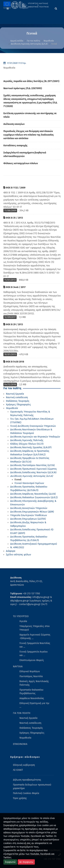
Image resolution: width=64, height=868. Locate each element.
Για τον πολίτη (33, 41)
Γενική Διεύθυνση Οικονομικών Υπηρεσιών (33, 426)
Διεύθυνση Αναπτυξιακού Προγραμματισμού (34, 544)
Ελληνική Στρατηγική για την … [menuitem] (34, 705)
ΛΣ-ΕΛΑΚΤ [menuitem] (18, 770)
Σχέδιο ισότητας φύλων (19, 555)
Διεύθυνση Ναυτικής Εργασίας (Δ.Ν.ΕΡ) (31, 447)
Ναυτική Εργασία (15, 394)
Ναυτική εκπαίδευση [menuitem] (30, 723)
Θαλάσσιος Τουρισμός (18, 401)
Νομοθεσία (49, 41)
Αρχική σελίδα (17, 41)
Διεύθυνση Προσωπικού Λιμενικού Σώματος (34, 469)
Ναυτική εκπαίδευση (17, 397)
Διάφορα (11, 551)
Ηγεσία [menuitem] (23, 621)
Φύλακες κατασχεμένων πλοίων (21, 163)
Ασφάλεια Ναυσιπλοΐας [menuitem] (32, 698)
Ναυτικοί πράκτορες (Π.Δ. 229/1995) (23, 88)
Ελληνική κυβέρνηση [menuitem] (24, 765)
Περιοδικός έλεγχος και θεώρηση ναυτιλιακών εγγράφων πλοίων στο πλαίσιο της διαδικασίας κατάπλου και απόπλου (29, 135)
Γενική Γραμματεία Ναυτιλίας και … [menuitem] (35, 645)
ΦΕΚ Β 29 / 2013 (13, 324)
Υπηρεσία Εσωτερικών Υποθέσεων (29, 515)
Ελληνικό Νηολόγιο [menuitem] (30, 671)
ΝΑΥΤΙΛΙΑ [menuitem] (18, 667)
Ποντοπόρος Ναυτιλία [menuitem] (31, 676)
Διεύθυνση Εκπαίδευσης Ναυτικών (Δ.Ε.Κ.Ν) (33, 472)
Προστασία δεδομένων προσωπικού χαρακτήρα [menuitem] (32, 787)
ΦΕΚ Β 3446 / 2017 (15, 287)
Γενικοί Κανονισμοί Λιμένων (29, 483)
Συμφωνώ (10, 862)
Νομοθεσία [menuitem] (25, 738)
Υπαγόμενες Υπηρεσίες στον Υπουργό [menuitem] (35, 628)
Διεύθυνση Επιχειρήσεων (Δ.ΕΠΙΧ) (28, 519)
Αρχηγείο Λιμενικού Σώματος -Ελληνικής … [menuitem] (35, 636)
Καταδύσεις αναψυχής (15, 146)
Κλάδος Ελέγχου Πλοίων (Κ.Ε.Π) (27, 444)
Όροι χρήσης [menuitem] (20, 798)
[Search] (56, 8)
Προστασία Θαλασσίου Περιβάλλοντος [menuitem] (31, 692)
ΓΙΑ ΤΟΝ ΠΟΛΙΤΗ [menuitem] (22, 713)
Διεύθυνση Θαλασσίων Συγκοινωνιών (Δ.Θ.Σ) (34, 497)
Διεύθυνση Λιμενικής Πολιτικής (27, 440)
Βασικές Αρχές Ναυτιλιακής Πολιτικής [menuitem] (34, 683)
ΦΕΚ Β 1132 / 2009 (14, 188)
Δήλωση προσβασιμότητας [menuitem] (27, 780)
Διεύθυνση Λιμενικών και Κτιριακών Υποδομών (35, 437)
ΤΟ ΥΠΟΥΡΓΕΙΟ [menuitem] (21, 616)
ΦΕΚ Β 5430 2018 (14, 362)
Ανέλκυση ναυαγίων (14, 124)
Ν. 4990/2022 (17, 547)
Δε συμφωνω (26, 862)
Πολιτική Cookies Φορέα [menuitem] (26, 793)
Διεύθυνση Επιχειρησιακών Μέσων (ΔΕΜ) (32, 512)
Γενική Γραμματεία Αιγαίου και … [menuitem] (34, 654)
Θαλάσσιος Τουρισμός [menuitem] (31, 728)
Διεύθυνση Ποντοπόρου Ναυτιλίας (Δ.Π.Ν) (33, 465)
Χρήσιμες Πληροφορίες (18, 405)
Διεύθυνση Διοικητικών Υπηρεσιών (29, 508)
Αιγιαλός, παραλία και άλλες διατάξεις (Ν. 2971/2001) (31, 81)
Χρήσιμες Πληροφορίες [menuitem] (32, 733)
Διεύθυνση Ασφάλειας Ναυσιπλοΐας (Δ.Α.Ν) (33, 494)
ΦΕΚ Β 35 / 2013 (13, 218)
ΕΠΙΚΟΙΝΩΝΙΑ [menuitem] (20, 744)
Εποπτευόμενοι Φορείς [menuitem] (32, 660)
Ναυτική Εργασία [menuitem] (28, 718)
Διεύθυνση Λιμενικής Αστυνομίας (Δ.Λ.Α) (29, 44)
